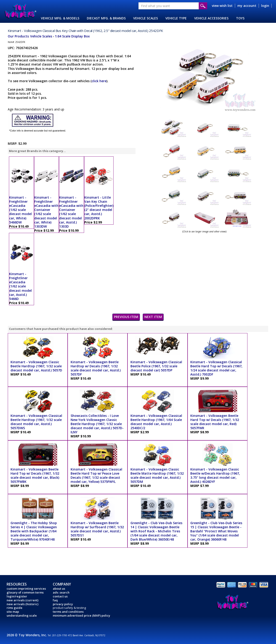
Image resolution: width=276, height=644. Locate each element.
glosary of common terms (25, 592)
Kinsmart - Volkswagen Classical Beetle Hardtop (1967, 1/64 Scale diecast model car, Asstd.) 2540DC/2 (156, 422)
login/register (17, 596)
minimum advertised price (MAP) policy (81, 615)
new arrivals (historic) (23, 604)
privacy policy (63, 604)
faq (55, 600)
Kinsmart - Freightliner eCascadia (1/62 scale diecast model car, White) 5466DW (20, 210)
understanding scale (22, 615)
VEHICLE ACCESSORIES (211, 18)
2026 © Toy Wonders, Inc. (27, 635)
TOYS (240, 18)
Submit (203, 6)
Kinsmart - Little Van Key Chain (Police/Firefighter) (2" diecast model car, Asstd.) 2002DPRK (99, 208)
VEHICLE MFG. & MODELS (60, 18)
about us (59, 589)
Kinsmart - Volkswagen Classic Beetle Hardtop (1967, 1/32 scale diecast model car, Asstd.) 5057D (36, 366)
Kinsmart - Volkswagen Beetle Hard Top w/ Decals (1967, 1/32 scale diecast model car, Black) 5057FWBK (35, 476)
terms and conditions (68, 612)
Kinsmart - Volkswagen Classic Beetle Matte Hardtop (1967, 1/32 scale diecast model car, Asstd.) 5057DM (157, 476)
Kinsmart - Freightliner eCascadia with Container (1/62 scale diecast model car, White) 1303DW (46, 212)
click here (99, 81)
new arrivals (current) (23, 600)
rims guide (15, 608)
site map (13, 612)
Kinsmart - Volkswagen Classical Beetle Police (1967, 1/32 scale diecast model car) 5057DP (156, 366)
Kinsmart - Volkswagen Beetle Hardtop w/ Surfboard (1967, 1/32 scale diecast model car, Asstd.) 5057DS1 (97, 529)
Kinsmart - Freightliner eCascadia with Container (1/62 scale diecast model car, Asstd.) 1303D (71, 212)
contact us (60, 596)
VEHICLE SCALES (146, 18)
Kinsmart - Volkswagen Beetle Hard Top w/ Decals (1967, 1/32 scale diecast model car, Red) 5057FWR (215, 422)
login (265, 6)
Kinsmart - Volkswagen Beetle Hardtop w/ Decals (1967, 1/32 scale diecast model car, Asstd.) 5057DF (96, 368)
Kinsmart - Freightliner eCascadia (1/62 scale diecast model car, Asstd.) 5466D (20, 286)
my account (247, 6)
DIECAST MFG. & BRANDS (106, 18)
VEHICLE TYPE (176, 18)
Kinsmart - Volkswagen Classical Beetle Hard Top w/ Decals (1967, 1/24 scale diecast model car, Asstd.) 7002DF (216, 368)
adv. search (61, 592)
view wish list (222, 6)
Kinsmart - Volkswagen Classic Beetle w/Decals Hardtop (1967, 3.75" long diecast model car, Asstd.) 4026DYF (215, 476)
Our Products (18, 36)
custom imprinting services (26, 589)
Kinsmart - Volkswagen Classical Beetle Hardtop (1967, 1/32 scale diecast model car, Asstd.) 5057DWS (36, 422)
